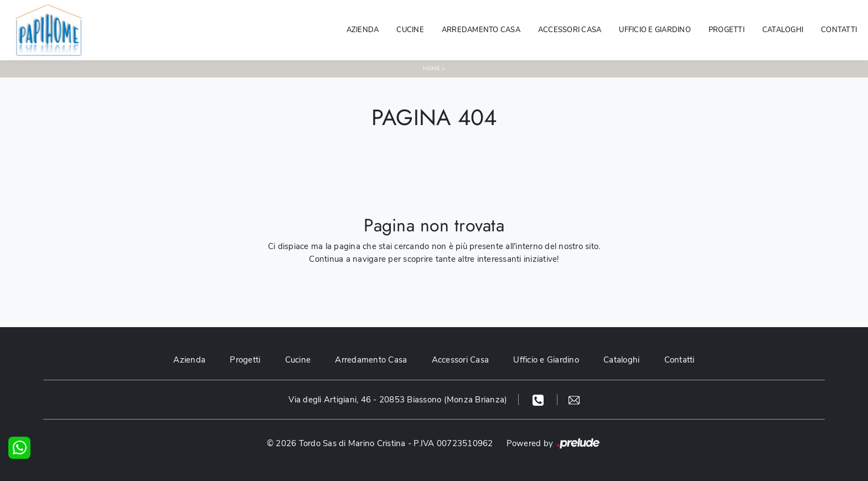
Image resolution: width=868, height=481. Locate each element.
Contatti (839, 30)
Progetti (727, 30)
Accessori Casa (570, 30)
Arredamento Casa (481, 30)
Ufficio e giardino (655, 30)
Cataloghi (783, 30)
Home (432, 69)
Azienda (363, 30)
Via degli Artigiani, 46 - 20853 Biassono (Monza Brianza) (398, 400)
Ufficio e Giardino (546, 360)
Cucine (410, 30)
